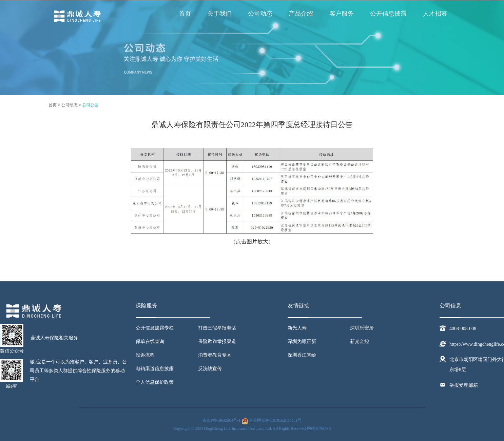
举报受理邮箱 (464, 385)
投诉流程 (145, 355)
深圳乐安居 (362, 328)
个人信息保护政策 (155, 382)
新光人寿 (297, 328)
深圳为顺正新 (302, 342)
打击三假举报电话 (217, 328)
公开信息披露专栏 (155, 328)
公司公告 (90, 105)
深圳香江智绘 (302, 355)
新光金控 (360, 342)
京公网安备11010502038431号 (275, 420)
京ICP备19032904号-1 (222, 420)
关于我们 (219, 14)
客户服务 (342, 14)
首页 (185, 14)
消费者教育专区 (215, 355)
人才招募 (435, 14)
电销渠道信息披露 (155, 369)
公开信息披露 (388, 14)
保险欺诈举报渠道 (217, 342)
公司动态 (260, 14)
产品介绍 (301, 14)
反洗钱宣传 (210, 369)
